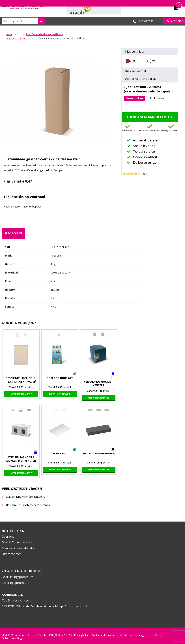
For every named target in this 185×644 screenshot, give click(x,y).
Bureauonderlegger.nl (136, 635)
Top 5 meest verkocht (17, 600)
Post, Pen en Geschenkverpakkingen (45, 34)
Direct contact (11, 554)
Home (9, 34)
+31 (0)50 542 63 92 (60, 635)
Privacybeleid (82, 635)
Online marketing (12, 638)
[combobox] (23, 21)
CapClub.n (157, 635)
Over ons (8, 537)
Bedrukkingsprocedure (18, 577)
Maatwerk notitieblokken (19, 548)
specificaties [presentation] (13, 233)
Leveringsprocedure (16, 583)
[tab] (13, 233)
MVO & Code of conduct (18, 542)
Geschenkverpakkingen (17, 38)
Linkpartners (113, 635)
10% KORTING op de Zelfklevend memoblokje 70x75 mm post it (45, 606)
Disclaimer (97, 635)
